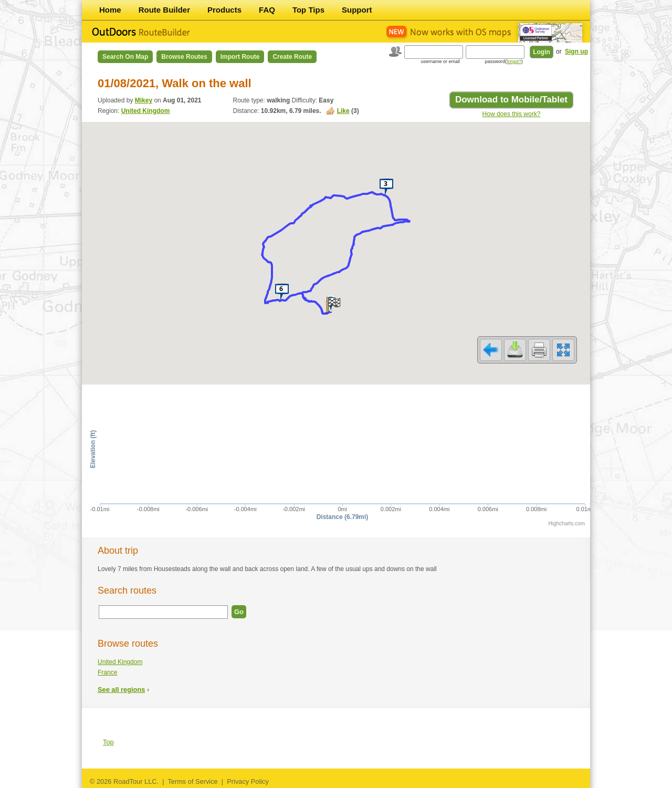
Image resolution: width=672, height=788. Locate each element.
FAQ (267, 10)
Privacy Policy (248, 781)
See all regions (121, 689)
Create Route (292, 57)
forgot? (514, 61)
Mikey (144, 100)
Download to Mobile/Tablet (511, 100)
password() (504, 61)
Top (108, 742)
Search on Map (125, 57)
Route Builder (164, 10)
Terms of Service (192, 781)
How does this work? (512, 114)
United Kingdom (146, 111)
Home (110, 10)
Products (224, 10)
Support (357, 10)
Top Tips (308, 10)
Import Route (240, 57)
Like (343, 111)
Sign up (576, 51)
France (107, 672)
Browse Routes (184, 57)
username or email (440, 61)
